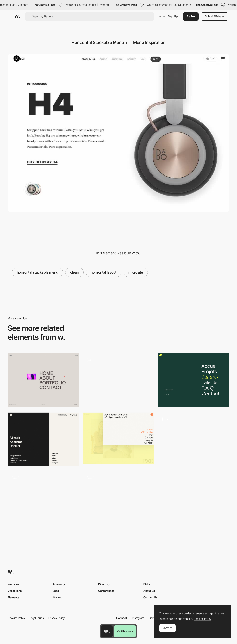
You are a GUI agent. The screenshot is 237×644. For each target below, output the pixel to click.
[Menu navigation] (43, 439)
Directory (104, 584)
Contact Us (150, 597)
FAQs (147, 584)
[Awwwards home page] (107, 631)
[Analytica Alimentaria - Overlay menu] (119, 497)
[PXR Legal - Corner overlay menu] (119, 438)
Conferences (106, 591)
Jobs (56, 591)
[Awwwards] (17, 16)
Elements (13, 597)
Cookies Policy (16, 618)
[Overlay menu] (194, 380)
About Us (149, 591)
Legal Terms (37, 618)
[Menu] (43, 380)
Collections (15, 591)
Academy (59, 584)
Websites (13, 584)
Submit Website (215, 16)
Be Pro (191, 16)
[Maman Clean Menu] (194, 438)
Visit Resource (125, 631)
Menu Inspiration (149, 42)
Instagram (138, 618)
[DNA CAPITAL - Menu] (119, 379)
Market (57, 597)
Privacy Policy (56, 618)
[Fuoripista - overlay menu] (43, 497)
